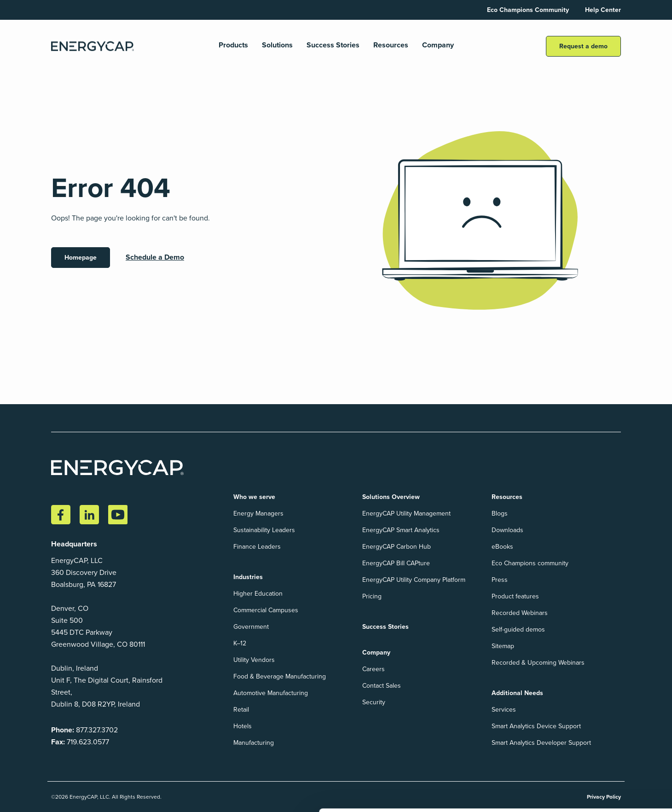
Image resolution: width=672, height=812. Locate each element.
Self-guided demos (518, 629)
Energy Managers (258, 513)
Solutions (277, 45)
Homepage (81, 258)
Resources (391, 45)
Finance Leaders (257, 547)
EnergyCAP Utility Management (406, 513)
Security (374, 702)
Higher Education (258, 594)
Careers (374, 669)
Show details (32, 795)
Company (438, 45)
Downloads (507, 530)
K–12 (240, 643)
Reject (638, 777)
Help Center (603, 10)
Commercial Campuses (266, 610)
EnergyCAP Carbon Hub (397, 547)
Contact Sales (382, 686)
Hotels (243, 726)
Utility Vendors (254, 660)
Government (251, 627)
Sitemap (503, 646)
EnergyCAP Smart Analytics (401, 530)
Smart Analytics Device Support (536, 726)
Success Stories (333, 45)
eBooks (502, 547)
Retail (241, 710)
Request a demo (583, 46)
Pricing (372, 596)
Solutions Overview (391, 497)
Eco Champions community (530, 563)
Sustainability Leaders (264, 530)
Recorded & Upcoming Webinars (538, 663)
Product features (515, 596)
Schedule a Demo (155, 257)
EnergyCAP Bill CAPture (396, 563)
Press (500, 580)
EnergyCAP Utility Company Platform (414, 580)
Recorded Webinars (520, 613)
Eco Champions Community (528, 10)
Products (233, 45)
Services (504, 710)
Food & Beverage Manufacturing (280, 676)
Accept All (583, 777)
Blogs (500, 513)
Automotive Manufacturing (271, 693)
